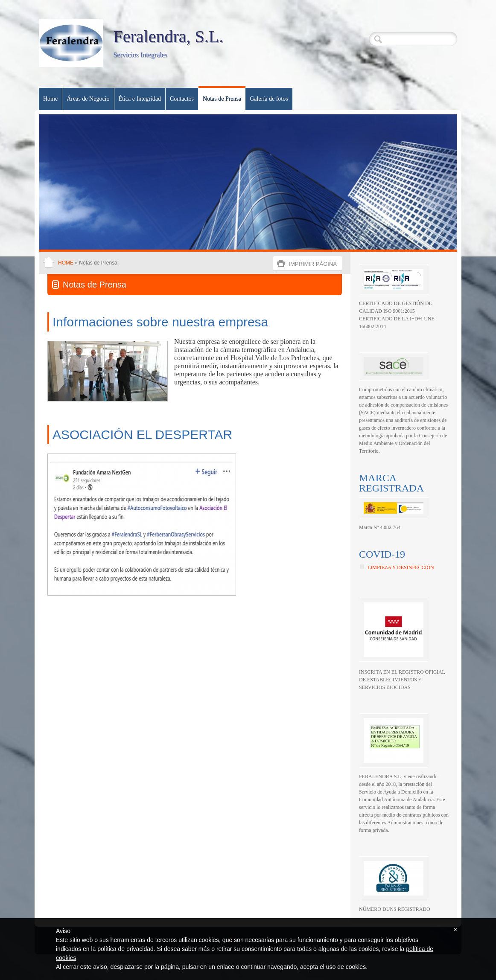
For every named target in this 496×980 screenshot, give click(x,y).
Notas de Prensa (222, 99)
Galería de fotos (269, 99)
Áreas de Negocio (88, 99)
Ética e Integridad (140, 99)
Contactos (182, 99)
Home (50, 99)
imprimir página (313, 264)
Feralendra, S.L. (168, 36)
